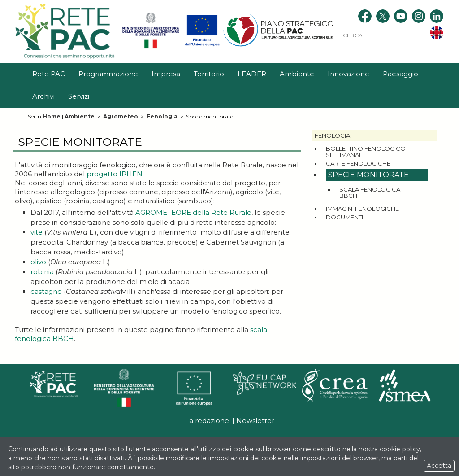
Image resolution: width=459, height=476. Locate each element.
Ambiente (297, 74)
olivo (38, 262)
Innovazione (349, 74)
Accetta (439, 466)
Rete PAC (49, 74)
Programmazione (108, 74)
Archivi (43, 96)
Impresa (166, 74)
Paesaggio (401, 74)
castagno (46, 291)
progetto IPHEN (115, 174)
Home (52, 116)
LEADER (252, 74)
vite (37, 232)
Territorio (209, 74)
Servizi (79, 96)
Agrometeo (121, 116)
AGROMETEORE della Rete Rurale (193, 212)
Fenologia (162, 116)
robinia (42, 272)
